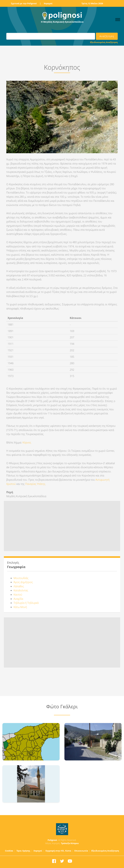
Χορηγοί (48, 3)
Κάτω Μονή (20, 607)
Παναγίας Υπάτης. (36, 484)
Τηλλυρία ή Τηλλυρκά (26, 603)
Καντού (18, 595)
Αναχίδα (18, 599)
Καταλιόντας (21, 590)
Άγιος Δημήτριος (23, 582)
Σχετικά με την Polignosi (24, 3)
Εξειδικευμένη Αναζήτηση (104, 42)
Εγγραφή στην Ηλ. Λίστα (58, 851)
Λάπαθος (19, 586)
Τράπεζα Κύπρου (70, 843)
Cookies (9, 851)
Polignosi (52, 840)
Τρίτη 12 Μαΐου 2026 (92, 3)
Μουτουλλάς (21, 578)
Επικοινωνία (81, 851)
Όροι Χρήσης (23, 851)
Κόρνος (27, 442)
